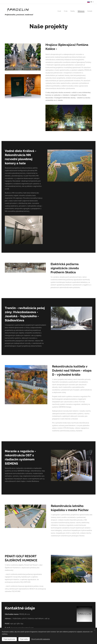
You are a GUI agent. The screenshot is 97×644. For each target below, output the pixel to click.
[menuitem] (58, 11)
